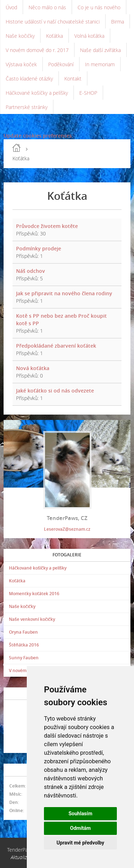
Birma (118, 22)
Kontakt (73, 79)
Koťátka (54, 36)
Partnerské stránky (27, 107)
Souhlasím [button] (81, 814)
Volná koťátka (89, 36)
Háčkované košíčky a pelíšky (37, 93)
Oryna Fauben (23, 632)
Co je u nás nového (99, 7)
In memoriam (100, 64)
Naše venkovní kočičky (32, 619)
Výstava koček (21, 64)
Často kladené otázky (29, 79)
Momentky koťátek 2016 (34, 594)
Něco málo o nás (47, 7)
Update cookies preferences (38, 136)
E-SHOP (88, 93)
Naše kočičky (20, 36)
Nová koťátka (33, 368)
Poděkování (61, 64)
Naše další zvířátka (100, 50)
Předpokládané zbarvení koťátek (56, 346)
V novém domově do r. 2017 (37, 50)
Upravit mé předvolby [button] (80, 843)
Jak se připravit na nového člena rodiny (64, 293)
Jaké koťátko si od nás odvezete (55, 391)
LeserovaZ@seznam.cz (67, 529)
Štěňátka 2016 (24, 645)
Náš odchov (31, 271)
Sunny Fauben (24, 658)
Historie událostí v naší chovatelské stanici (53, 22)
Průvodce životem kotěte (47, 226)
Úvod (11, 7)
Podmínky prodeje (39, 248)
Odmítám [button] (80, 828)
